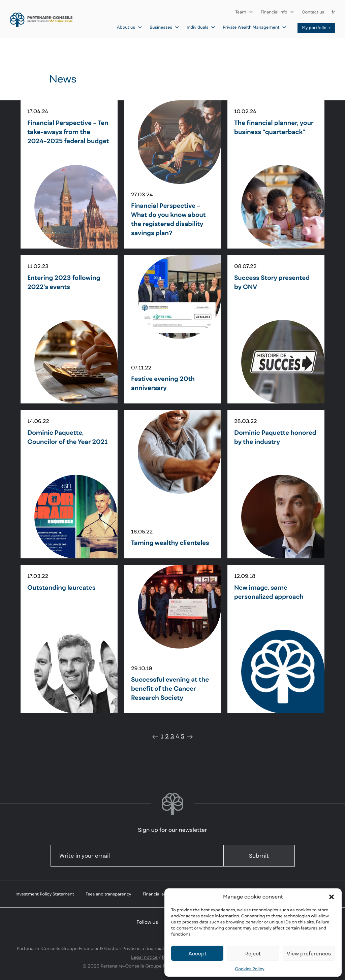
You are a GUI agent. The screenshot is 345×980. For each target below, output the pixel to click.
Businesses (164, 27)
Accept (197, 953)
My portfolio (317, 28)
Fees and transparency (108, 894)
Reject (253, 953)
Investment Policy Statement (45, 894)
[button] (332, 897)
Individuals (201, 27)
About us (130, 27)
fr (333, 12)
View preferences (309, 953)
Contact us (313, 12)
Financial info (278, 12)
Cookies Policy (249, 969)
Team (244, 12)
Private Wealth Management (255, 27)
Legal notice (144, 957)
